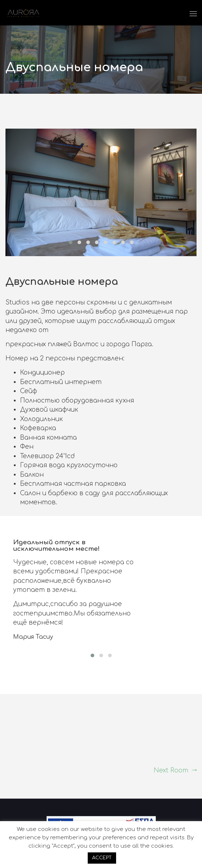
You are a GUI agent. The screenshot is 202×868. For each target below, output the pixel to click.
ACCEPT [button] (102, 858)
